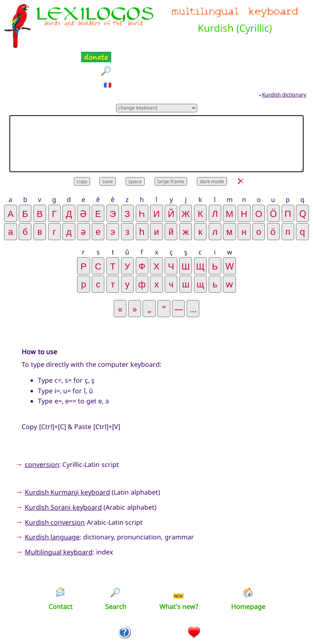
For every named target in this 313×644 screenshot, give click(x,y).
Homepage (248, 566)
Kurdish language (52, 497)
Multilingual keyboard (59, 511)
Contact (61, 566)
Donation (194, 607)
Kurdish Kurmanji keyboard (67, 452)
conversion (42, 424)
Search (116, 566)
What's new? (179, 566)
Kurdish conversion (55, 482)
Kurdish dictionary (284, 54)
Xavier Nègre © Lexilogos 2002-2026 (157, 624)
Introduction (125, 607)
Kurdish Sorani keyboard (63, 467)
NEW (178, 555)
